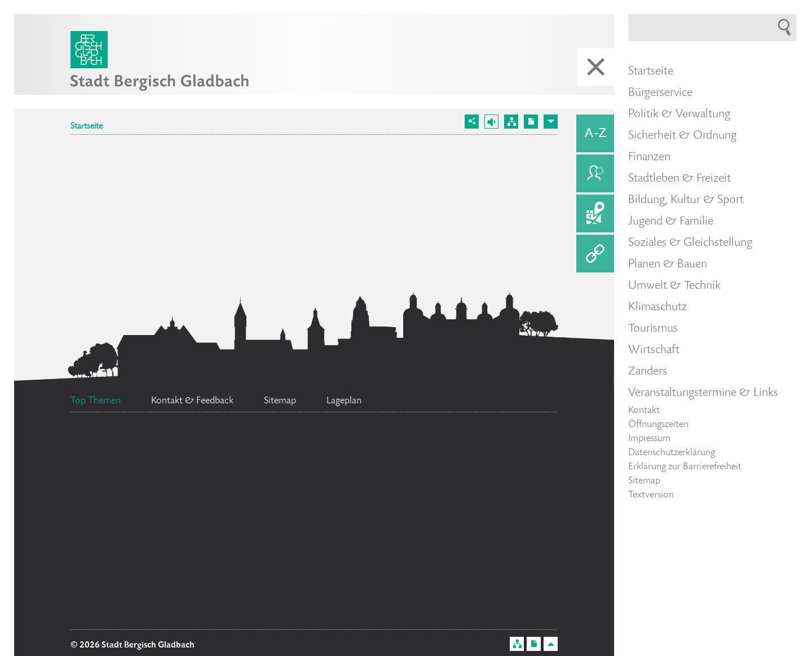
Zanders (648, 372)
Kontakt (644, 411)
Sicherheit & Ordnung (682, 136)
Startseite (87, 127)
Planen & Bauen (668, 265)
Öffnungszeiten (658, 425)
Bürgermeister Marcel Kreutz (429, 497)
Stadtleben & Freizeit (679, 179)
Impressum (649, 439)
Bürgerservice (660, 93)
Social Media (284, 516)
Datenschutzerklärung (672, 453)
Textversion (651, 495)
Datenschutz (452, 464)
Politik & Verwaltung (679, 115)
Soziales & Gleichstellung (690, 243)
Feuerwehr (130, 449)
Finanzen (649, 157)
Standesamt (297, 453)
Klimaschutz (657, 307)
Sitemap (644, 481)
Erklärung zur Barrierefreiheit (685, 467)
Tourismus (653, 329)
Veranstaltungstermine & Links (703, 393)
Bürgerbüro (317, 609)
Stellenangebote (152, 492)
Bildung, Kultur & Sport (686, 200)
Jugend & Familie (671, 222)
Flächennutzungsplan (193, 556)
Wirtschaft (654, 350)
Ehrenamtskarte (382, 552)
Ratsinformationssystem (147, 588)
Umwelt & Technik (674, 286)
